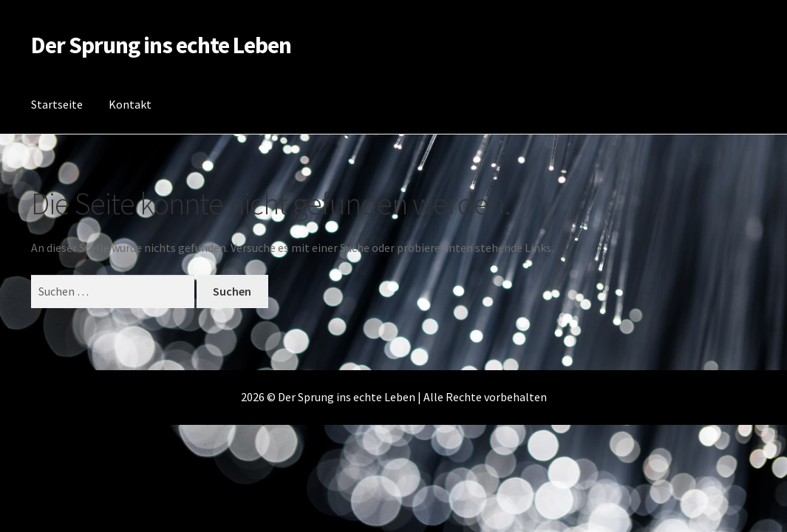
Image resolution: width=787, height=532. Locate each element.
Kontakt (130, 104)
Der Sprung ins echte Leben (161, 45)
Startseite (57, 104)
